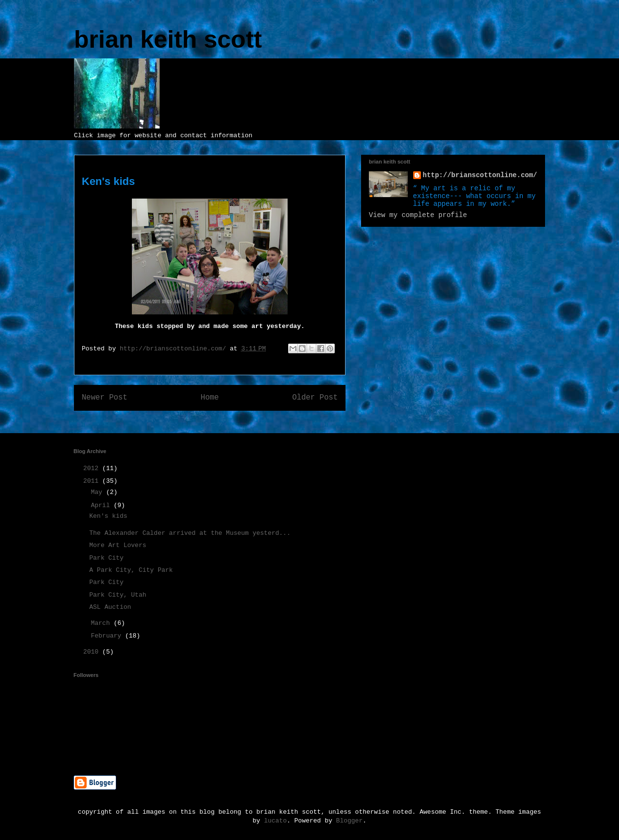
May (99, 492)
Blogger (350, 821)
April (102, 505)
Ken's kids (108, 516)
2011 (93, 481)
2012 (93, 468)
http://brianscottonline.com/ (480, 175)
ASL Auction (110, 607)
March (102, 623)
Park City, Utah (118, 595)
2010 (93, 652)
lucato (275, 821)
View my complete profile (418, 215)
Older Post (315, 398)
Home (209, 398)
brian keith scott (168, 39)
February (108, 636)
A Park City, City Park (131, 570)
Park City (106, 558)
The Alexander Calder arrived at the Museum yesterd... (190, 533)
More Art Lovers (118, 545)
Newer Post (105, 398)
